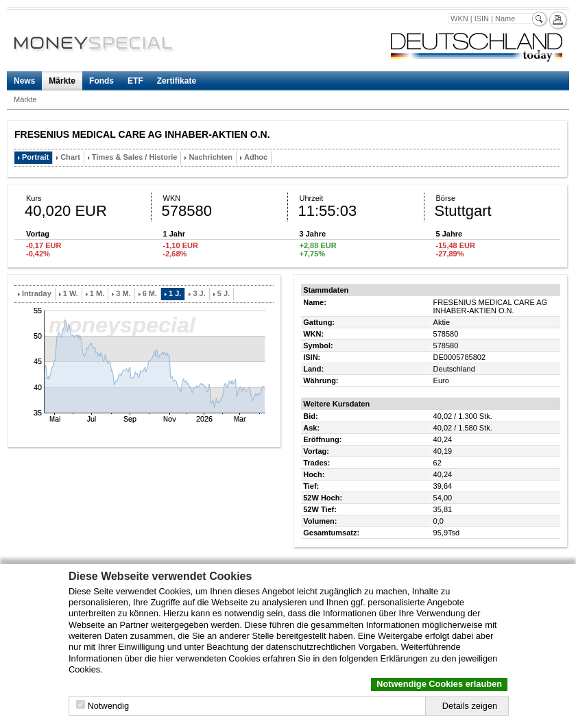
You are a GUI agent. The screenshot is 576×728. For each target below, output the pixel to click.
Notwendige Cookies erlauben (439, 684)
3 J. (199, 293)
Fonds (101, 81)
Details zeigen (470, 706)
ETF (135, 81)
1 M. (97, 293)
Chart (70, 157)
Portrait (35, 157)
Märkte (62, 81)
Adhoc (256, 157)
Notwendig (108, 706)
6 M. (150, 293)
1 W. (71, 293)
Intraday (37, 293)
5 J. (224, 293)
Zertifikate (177, 81)
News (24, 81)
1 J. (175, 293)
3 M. (123, 293)
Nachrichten (211, 157)
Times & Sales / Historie (135, 157)
